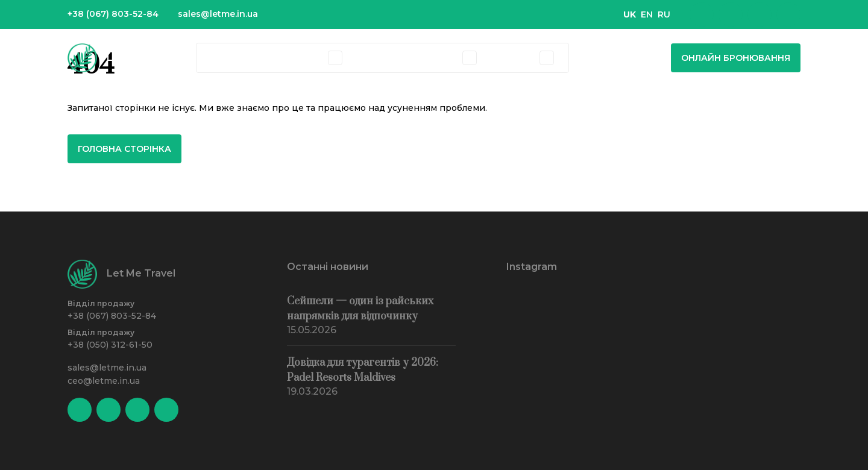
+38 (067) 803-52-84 (113, 14)
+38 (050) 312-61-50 (110, 345)
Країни (227, 58)
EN (647, 14)
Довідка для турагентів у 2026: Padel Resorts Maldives (363, 370)
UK (630, 14)
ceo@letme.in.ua (104, 381)
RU (664, 14)
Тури (312, 58)
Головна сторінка (124, 149)
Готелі (272, 58)
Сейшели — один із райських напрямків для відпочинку (360, 309)
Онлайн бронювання (736, 58)
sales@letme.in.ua (218, 14)
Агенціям (513, 58)
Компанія (436, 58)
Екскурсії (379, 58)
